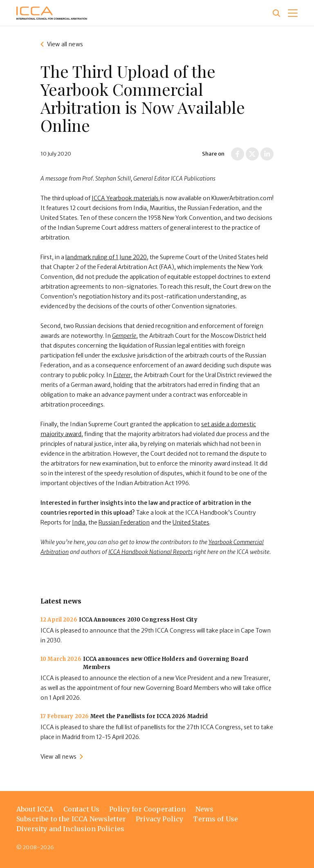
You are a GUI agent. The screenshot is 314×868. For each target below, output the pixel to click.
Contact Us (82, 809)
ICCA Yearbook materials (126, 198)
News (205, 809)
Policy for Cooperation (147, 809)
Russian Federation (124, 522)
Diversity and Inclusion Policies (70, 829)
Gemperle (124, 336)
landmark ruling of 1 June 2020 (106, 257)
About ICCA (35, 809)
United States (191, 522)
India (79, 522)
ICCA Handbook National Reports (150, 552)
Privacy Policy (159, 819)
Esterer (122, 375)
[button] (293, 13)
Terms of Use (215, 819)
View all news (65, 44)
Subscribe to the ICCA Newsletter (71, 819)
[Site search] (276, 13)
